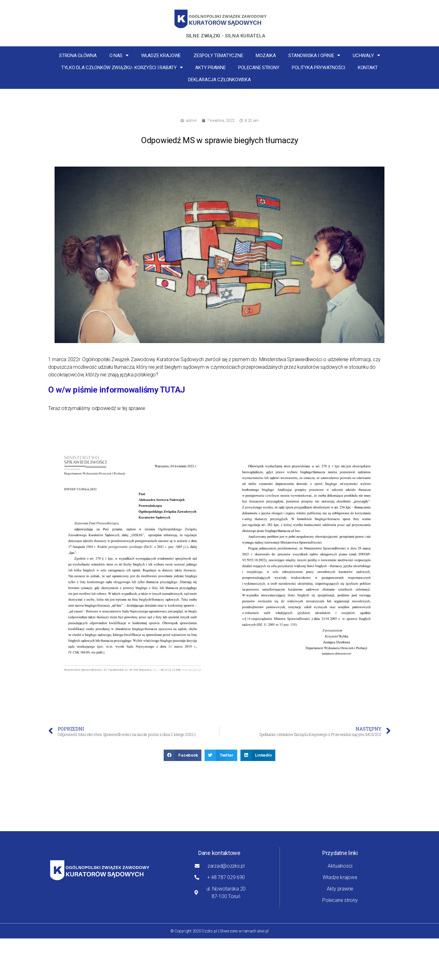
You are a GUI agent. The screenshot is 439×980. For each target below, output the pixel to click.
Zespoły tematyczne (218, 56)
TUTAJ (172, 390)
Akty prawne (210, 68)
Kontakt (368, 68)
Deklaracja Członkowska (219, 80)
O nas (119, 55)
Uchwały (366, 55)
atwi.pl (263, 931)
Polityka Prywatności (318, 68)
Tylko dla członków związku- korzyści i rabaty (122, 67)
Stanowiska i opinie (314, 55)
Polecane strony (259, 68)
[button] (183, 755)
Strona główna (78, 56)
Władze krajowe (161, 56)
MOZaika (266, 56)
